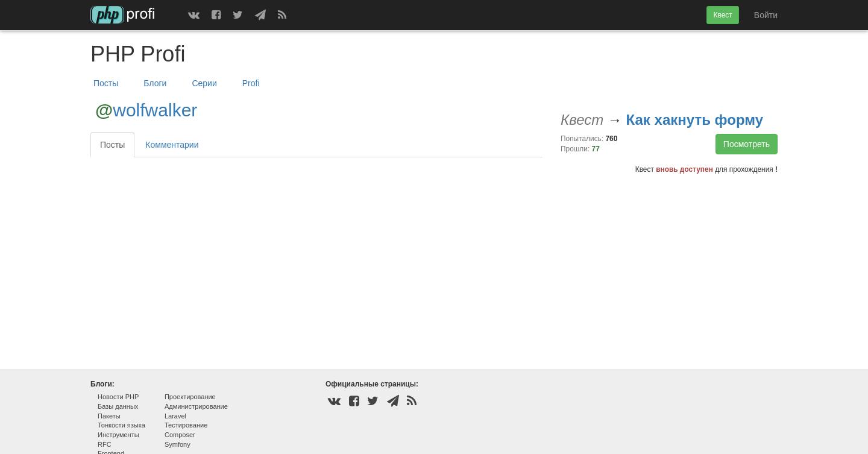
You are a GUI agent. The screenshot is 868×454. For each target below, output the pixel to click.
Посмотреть (747, 144)
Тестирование (186, 425)
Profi (251, 83)
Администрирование (196, 406)
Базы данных (118, 406)
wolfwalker (155, 110)
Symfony (178, 444)
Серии (204, 83)
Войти (766, 15)
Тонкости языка (121, 425)
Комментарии (172, 145)
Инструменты (118, 435)
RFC (105, 444)
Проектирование (190, 397)
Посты (106, 83)
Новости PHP (118, 397)
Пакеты (109, 416)
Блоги (155, 83)
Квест (722, 15)
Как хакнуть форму (695, 120)
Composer (180, 435)
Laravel (175, 416)
